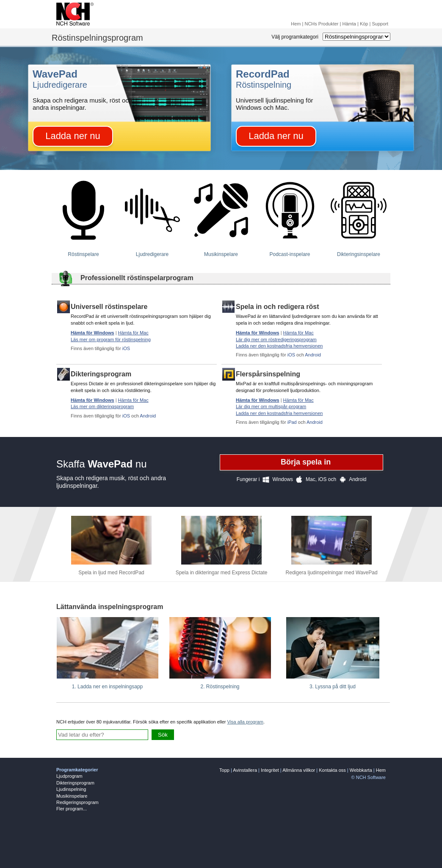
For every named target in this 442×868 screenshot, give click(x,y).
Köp (364, 24)
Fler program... (72, 809)
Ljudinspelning (71, 789)
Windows (276, 480)
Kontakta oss (332, 770)
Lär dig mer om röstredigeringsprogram (276, 339)
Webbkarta (361, 770)
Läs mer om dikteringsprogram (102, 406)
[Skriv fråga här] (102, 735)
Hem (296, 24)
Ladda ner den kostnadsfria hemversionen (279, 346)
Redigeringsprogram (77, 802)
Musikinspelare (72, 796)
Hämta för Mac (133, 333)
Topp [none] (224, 770)
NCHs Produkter (321, 24)
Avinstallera (245, 770)
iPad (292, 422)
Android (313, 355)
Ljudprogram (69, 776)
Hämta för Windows (93, 333)
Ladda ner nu (73, 136)
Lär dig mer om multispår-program (271, 406)
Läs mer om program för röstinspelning (111, 339)
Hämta (349, 24)
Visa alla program (245, 722)
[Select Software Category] (356, 37)
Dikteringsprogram (75, 783)
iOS (126, 348)
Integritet (270, 770)
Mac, (305, 480)
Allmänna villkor (299, 770)
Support (380, 24)
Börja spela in (306, 462)
